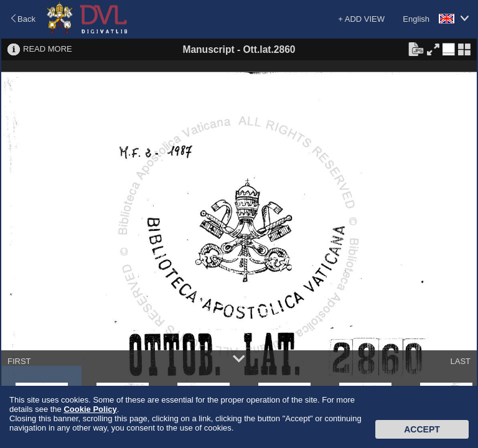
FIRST (19, 361)
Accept (422, 429)
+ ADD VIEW (361, 19)
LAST (460, 361)
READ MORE (48, 49)
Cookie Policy (90, 409)
